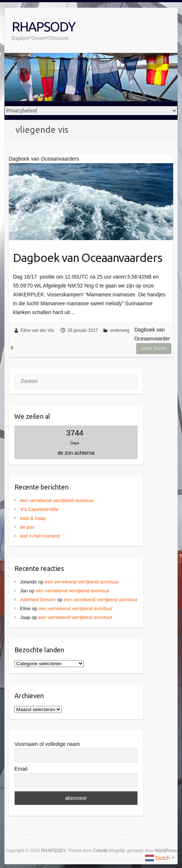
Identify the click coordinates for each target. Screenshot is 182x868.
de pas (27, 527)
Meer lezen (154, 349)
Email (21, 769)
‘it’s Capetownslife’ (40, 509)
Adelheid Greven (38, 600)
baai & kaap (33, 518)
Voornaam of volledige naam (47, 744)
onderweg (120, 330)
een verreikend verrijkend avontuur (57, 500)
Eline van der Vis (37, 330)
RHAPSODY (43, 26)
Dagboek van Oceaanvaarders (87, 258)
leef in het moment (40, 536)
